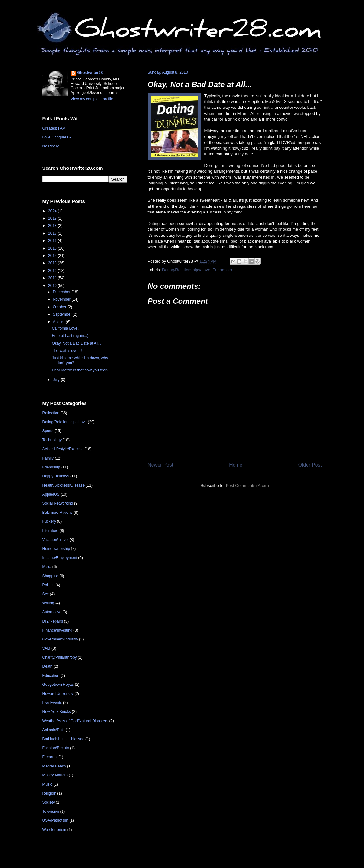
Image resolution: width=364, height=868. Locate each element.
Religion (49, 793)
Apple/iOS (51, 494)
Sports (48, 431)
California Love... (66, 328)
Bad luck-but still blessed (63, 739)
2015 (53, 248)
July (57, 380)
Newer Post (161, 465)
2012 (53, 271)
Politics (48, 585)
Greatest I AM (54, 128)
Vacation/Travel (56, 540)
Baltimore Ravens (58, 513)
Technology (52, 440)
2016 (53, 241)
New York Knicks (57, 712)
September (63, 314)
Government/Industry (60, 639)
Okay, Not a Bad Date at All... (200, 84)
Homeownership (56, 549)
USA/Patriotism (55, 820)
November (62, 299)
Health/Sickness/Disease (64, 485)
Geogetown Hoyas (58, 685)
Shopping (51, 576)
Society (49, 802)
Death (48, 666)
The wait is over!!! (67, 351)
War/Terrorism (54, 830)
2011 (53, 278)
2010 (53, 286)
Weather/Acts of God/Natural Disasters (75, 721)
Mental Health (54, 766)
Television (51, 812)
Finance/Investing (57, 630)
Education (51, 676)
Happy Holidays (56, 476)
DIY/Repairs (53, 621)
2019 (53, 218)
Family (48, 458)
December (62, 292)
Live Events (52, 703)
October (60, 307)
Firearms (50, 757)
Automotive (52, 612)
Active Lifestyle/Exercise (63, 449)
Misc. (47, 567)
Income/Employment (60, 558)
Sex (46, 594)
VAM (46, 648)
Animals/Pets (54, 730)
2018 (53, 226)
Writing (48, 603)
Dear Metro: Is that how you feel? (80, 370)
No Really (51, 146)
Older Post (310, 465)
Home (236, 465)
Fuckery (49, 521)
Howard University (58, 694)
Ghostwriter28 (90, 73)
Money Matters (55, 775)
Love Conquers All (58, 137)
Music (47, 784)
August (59, 322)
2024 (53, 211)
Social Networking (58, 503)
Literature (51, 531)
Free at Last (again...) (70, 336)
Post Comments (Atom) (247, 486)
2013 (53, 263)
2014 (53, 256)
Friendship (222, 270)
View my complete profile (92, 99)
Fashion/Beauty (56, 748)
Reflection (51, 413)
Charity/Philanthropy (60, 657)
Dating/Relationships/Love (186, 270)
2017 (53, 233)
